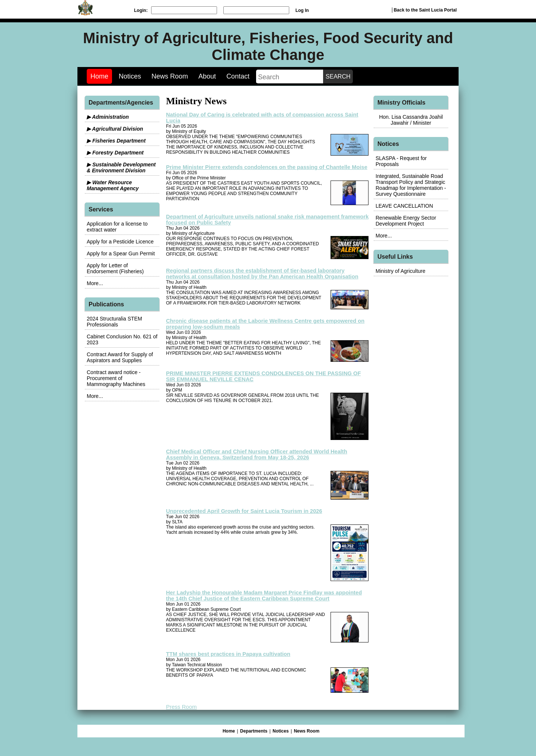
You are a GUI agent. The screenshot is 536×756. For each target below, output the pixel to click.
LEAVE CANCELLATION (404, 206)
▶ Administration (108, 117)
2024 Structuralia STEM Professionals (114, 322)
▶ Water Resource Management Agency (113, 185)
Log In (302, 10)
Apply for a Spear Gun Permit (121, 253)
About (207, 76)
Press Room (181, 707)
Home (99, 76)
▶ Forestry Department (115, 153)
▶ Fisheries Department (116, 141)
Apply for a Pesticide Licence (120, 242)
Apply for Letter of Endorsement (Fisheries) (115, 268)
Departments (254, 731)
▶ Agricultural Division (115, 129)
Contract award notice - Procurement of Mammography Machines (116, 378)
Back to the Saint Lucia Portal (425, 10)
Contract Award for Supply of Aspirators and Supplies (120, 357)
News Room (170, 76)
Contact (238, 76)
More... (95, 283)
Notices (130, 76)
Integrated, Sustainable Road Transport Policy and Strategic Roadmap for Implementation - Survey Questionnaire (411, 185)
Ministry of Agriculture (401, 271)
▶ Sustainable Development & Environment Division (121, 168)
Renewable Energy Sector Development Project (406, 221)
